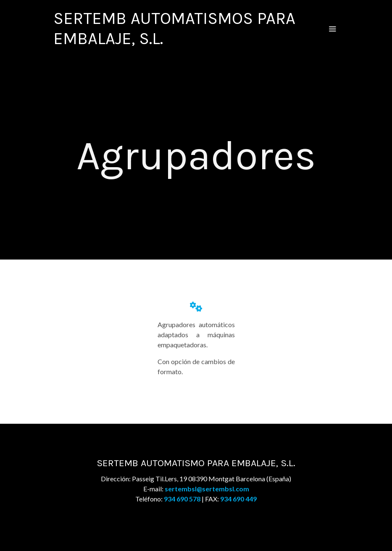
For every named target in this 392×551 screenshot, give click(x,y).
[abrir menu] (332, 29)
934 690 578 (182, 499)
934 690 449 (238, 499)
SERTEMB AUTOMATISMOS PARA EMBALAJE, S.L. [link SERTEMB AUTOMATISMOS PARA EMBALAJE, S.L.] (174, 28)
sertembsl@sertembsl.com (207, 489)
